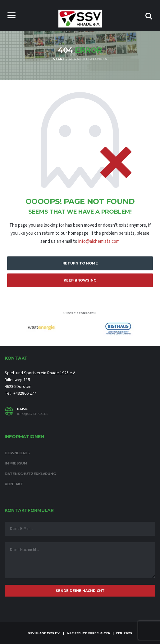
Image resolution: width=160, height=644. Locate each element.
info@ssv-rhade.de (33, 414)
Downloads (17, 453)
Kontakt (14, 484)
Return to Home (80, 263)
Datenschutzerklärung (30, 474)
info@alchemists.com (99, 241)
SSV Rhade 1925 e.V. (44, 633)
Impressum (16, 463)
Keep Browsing (80, 280)
